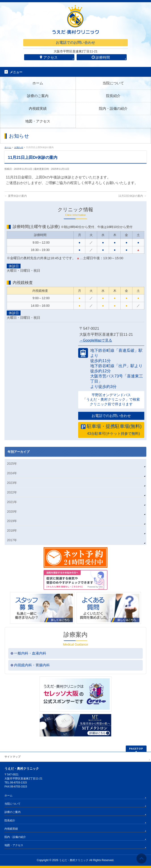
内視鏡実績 (11, 829)
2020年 (12, 512)
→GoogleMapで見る (96, 340)
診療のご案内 (13, 812)
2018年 (12, 530)
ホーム (8, 795)
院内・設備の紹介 (15, 837)
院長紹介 (10, 820)
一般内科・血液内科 (30, 653)
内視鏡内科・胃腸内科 (32, 665)
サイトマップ (13, 757)
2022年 (12, 492)
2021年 (12, 502)
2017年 (12, 540)
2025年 (12, 464)
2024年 (12, 473)
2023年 (12, 483)
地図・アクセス (14, 845)
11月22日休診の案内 (132, 196)
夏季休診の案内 (16, 196)
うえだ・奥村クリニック (74, 860)
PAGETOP (136, 749)
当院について (13, 804)
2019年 (12, 521)
